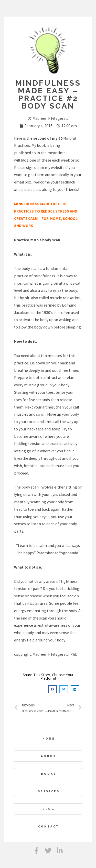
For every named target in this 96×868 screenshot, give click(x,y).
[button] (52, 689)
